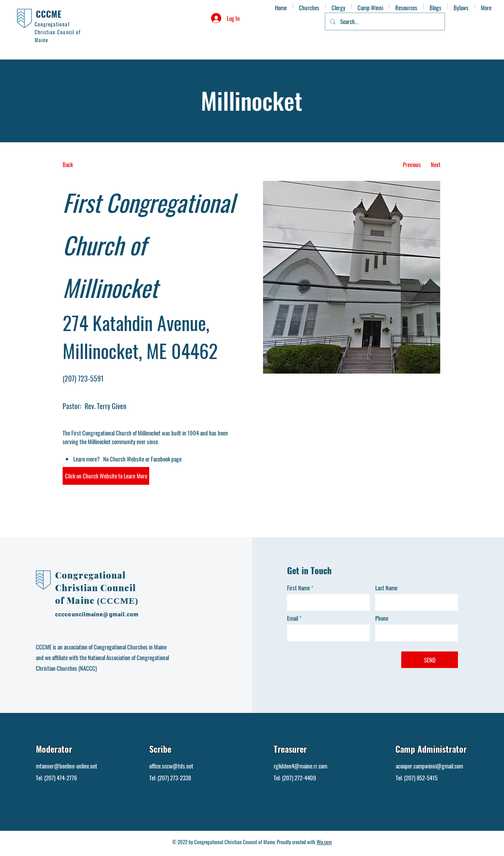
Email (293, 618)
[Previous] (412, 165)
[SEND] (430, 660)
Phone (382, 618)
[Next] (436, 165)
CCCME (49, 14)
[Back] (92, 165)
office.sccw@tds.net (171, 766)
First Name (298, 588)
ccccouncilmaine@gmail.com (97, 614)
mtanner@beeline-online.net (67, 766)
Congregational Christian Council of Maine (95, 588)
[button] (106, 476)
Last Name (386, 588)
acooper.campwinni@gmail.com (429, 766)
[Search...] (384, 21)
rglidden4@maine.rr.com (300, 766)
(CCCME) (118, 601)
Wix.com (324, 842)
